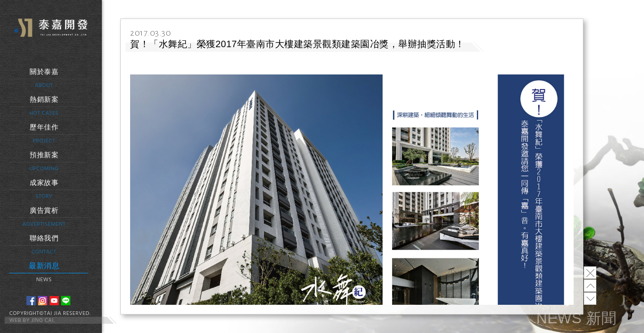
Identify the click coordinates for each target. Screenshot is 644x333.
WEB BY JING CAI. (32, 321)
